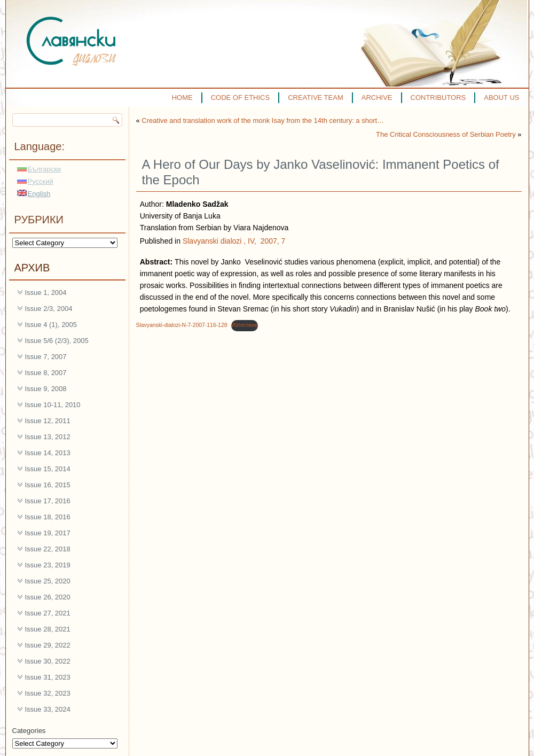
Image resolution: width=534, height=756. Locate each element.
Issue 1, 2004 (46, 293)
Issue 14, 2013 (48, 453)
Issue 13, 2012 (48, 437)
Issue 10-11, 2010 (53, 405)
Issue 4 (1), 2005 (51, 325)
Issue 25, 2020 (48, 581)
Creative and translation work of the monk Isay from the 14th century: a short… (263, 120)
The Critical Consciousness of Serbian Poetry (446, 134)
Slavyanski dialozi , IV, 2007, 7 (234, 241)
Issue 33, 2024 (48, 709)
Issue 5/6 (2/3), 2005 (57, 341)
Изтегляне (244, 325)
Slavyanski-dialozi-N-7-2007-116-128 (182, 325)
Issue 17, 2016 (48, 501)
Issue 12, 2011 (48, 421)
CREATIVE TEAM (316, 98)
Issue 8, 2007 (46, 373)
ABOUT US (501, 98)
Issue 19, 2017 (48, 533)
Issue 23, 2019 (48, 565)
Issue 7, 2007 (46, 357)
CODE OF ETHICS (241, 98)
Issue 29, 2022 (48, 645)
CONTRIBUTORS (438, 98)
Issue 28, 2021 (48, 629)
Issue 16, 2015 (48, 485)
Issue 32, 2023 (48, 693)
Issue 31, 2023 (48, 677)
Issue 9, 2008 (46, 389)
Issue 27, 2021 (48, 613)
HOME (182, 98)
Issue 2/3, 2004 (49, 309)
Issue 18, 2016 (48, 517)
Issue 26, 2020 (48, 597)
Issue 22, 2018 (48, 549)
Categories (29, 731)
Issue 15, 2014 (48, 469)
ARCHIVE (377, 98)
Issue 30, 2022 (48, 661)
